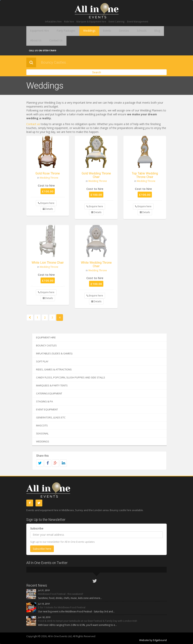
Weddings (83, 31)
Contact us (33, 124)
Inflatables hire (53, 21)
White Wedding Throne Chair (96, 264)
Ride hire (69, 21)
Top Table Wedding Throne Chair (145, 175)
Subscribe (37, 528)
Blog (143, 31)
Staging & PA (44, 401)
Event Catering (117, 21)
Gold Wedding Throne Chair (96, 175)
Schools (130, 31)
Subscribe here (42, 549)
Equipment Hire (38, 31)
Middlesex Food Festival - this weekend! (61, 594)
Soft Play (42, 361)
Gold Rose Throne (48, 173)
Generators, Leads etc (51, 417)
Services (114, 31)
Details (48, 209)
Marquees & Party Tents (52, 385)
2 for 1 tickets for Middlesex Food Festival (62, 607)
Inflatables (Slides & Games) (54, 353)
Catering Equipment (49, 393)
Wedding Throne (49, 178)
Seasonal (42, 433)
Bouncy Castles (46, 345)
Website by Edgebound (153, 640)
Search (97, 72)
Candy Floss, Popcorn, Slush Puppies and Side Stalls (71, 377)
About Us (156, 31)
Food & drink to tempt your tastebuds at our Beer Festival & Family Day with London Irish (88, 621)
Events (99, 31)
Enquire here (46, 203)
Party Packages (62, 31)
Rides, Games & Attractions (54, 369)
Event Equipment (47, 409)
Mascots (42, 425)
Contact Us (36, 41)
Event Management (138, 21)
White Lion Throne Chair (48, 263)
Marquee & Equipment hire (91, 21)
